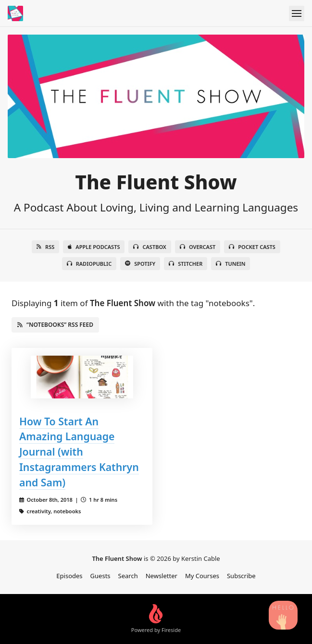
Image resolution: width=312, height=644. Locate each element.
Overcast (198, 247)
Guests (100, 576)
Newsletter (162, 576)
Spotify (140, 264)
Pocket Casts (252, 247)
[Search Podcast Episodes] (283, 615)
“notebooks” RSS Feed (55, 325)
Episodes (69, 576)
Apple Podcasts (94, 247)
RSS (45, 247)
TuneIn (231, 264)
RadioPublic (89, 264)
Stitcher (186, 264)
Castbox (150, 247)
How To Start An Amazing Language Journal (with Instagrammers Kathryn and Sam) (79, 452)
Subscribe (241, 576)
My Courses (202, 576)
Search (128, 576)
